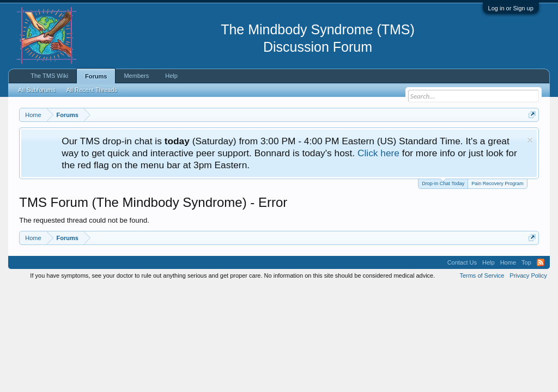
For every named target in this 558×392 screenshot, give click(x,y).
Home (508, 262)
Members (136, 76)
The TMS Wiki (49, 76)
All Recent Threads (92, 90)
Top (526, 262)
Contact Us (462, 262)
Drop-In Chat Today (443, 183)
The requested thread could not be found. (84, 220)
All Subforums (37, 90)
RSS (541, 262)
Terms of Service (482, 275)
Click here (378, 153)
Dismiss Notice (530, 140)
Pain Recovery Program (498, 183)
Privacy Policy (528, 275)
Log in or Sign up (511, 8)
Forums (96, 76)
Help (171, 76)
